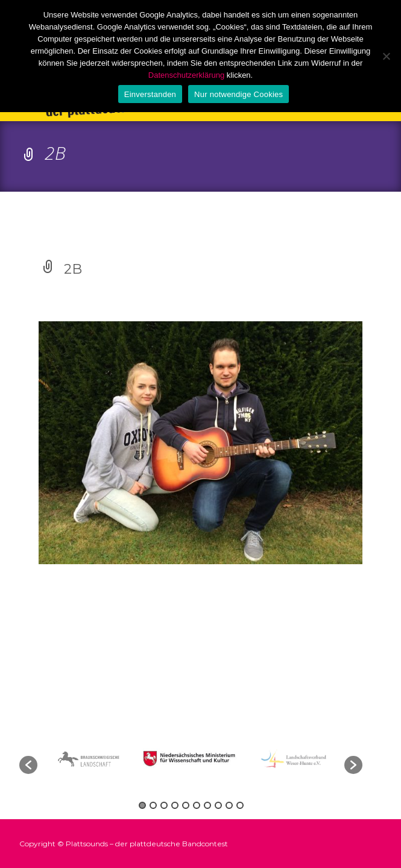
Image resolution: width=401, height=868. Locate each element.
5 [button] (186, 805)
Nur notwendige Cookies (238, 94)
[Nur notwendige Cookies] (386, 56)
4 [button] (175, 805)
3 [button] (164, 805)
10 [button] (240, 805)
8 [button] (218, 805)
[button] (28, 765)
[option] (191, 759)
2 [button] (153, 805)
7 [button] (207, 805)
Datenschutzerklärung (186, 75)
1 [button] (142, 805)
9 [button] (229, 805)
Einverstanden (150, 94)
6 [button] (197, 805)
